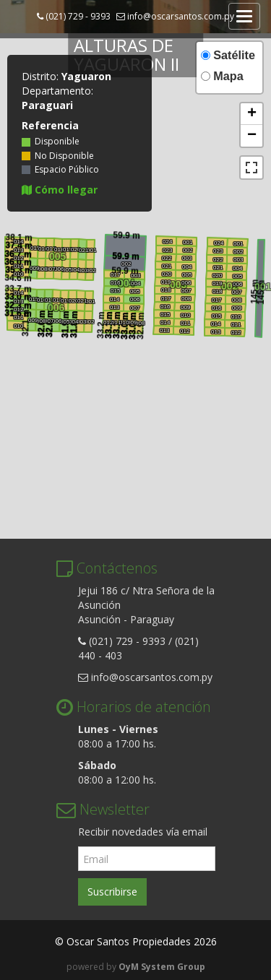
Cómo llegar (60, 190)
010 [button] (236, 317)
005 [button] (237, 276)
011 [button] (236, 325)
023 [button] (218, 251)
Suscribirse (112, 892)
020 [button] (217, 276)
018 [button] (217, 291)
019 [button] (217, 283)
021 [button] (218, 268)
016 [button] (216, 308)
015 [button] (216, 316)
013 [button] (215, 332)
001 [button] (238, 244)
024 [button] (218, 243)
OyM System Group (162, 967)
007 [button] (236, 292)
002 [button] (238, 252)
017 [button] (216, 300)
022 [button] (218, 260)
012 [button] (236, 333)
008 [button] (236, 300)
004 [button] (237, 268)
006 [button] (237, 284)
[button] (251, 114)
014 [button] (215, 324)
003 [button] (238, 260)
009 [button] (236, 308)
